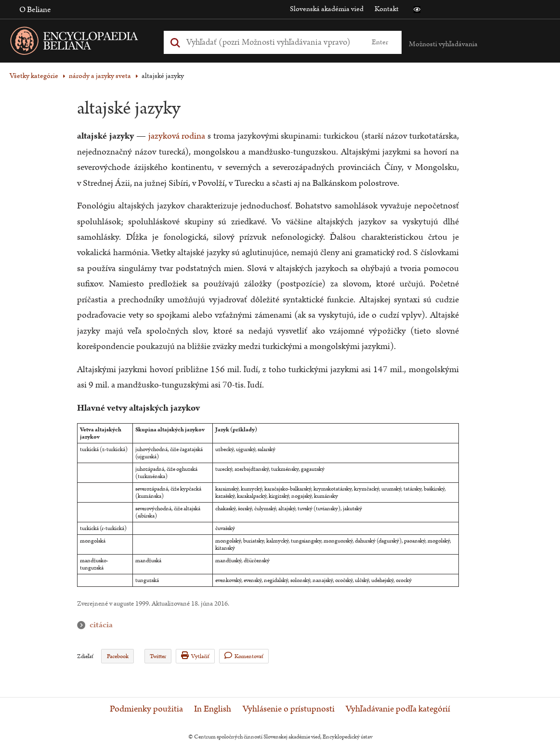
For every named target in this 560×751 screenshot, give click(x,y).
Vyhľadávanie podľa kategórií (398, 709)
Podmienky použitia (146, 709)
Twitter (158, 656)
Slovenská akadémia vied (327, 9)
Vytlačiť (195, 656)
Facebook (118, 656)
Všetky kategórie (34, 76)
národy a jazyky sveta (100, 76)
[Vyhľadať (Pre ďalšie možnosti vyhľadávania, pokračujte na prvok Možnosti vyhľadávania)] (272, 42)
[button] (417, 10)
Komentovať (244, 656)
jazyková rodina (177, 136)
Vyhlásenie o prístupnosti (289, 709)
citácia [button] (83, 625)
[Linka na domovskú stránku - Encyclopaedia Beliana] (89, 43)
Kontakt (387, 9)
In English (213, 709)
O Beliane (35, 10)
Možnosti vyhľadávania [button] (443, 44)
